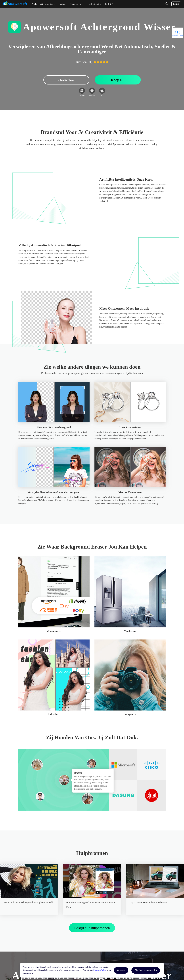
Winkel (63, 4)
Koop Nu (118, 80)
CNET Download (26, 953)
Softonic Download (27, 947)
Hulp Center (61, 941)
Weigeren (121, 970)
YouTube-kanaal (25, 941)
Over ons (98, 941)
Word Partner (100, 953)
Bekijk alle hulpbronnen (92, 810)
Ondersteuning (94, 4)
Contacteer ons (100, 947)
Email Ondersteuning (65, 947)
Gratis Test (66, 80)
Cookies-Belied (100, 970)
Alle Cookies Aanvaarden (146, 970)
